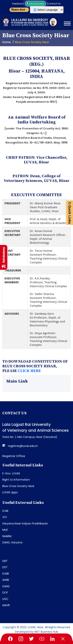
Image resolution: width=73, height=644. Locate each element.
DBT (5, 561)
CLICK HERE (29, 371)
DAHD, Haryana (12, 542)
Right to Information (16, 480)
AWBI (6, 580)
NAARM (7, 536)
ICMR (6, 574)
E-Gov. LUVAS (11, 473)
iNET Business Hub (46, 632)
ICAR (5, 511)
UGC (5, 599)
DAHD (6, 586)
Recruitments (35, 4)
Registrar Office (14, 456)
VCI (5, 517)
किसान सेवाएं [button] (18, 10)
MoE (5, 530)
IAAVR (6, 605)
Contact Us (54, 4)
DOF (5, 593)
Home (7, 42)
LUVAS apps (10, 492)
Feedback (18, 4)
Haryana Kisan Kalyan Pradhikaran (25, 524)
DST (5, 567)
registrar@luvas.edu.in (23, 446)
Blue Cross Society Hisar (18, 486)
